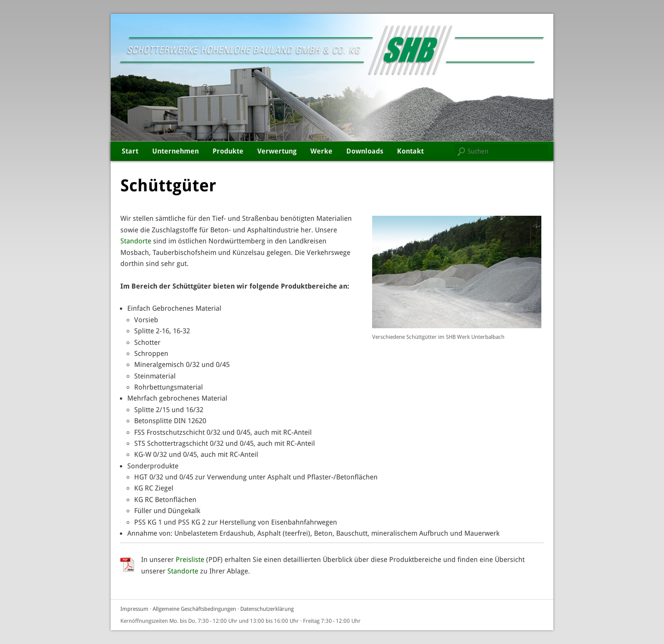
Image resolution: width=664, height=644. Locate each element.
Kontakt (410, 151)
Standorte (136, 241)
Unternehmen (175, 151)
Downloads (365, 151)
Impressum (134, 609)
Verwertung (277, 151)
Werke (321, 151)
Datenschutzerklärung (267, 609)
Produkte (228, 151)
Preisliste (190, 560)
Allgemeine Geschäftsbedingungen (194, 609)
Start (130, 151)
